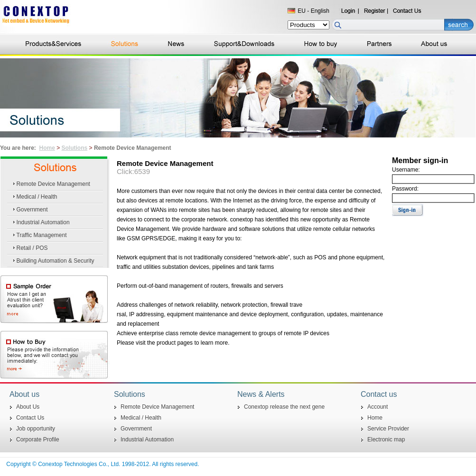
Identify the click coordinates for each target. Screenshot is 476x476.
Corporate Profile (38, 439)
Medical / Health (37, 197)
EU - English (313, 11)
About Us (28, 407)
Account (378, 407)
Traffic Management (42, 235)
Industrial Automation (43, 222)
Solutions (75, 148)
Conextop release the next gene (284, 407)
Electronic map (386, 439)
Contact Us (30, 418)
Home (47, 148)
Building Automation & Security (56, 261)
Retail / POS (32, 248)
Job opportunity (36, 429)
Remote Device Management (53, 184)
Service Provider (388, 429)
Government (32, 210)
